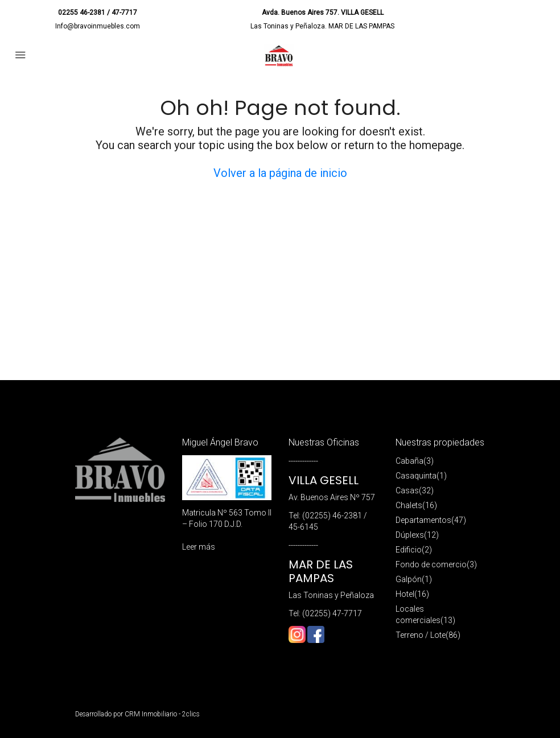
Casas (407, 490)
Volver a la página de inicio (280, 173)
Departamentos (423, 520)
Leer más (199, 547)
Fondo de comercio (431, 564)
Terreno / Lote (421, 635)
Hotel (405, 594)
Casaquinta (416, 476)
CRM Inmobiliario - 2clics (162, 714)
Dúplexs (410, 535)
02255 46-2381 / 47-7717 (98, 13)
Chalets (409, 505)
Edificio (409, 550)
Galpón (409, 579)
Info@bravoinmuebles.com (98, 26)
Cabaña (409, 461)
